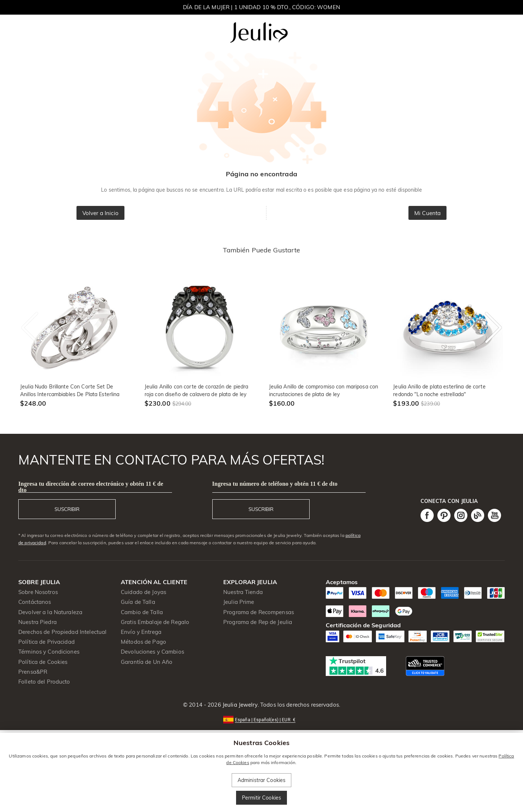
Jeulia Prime (239, 602)
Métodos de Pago (143, 642)
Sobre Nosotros (38, 592)
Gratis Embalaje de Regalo (155, 622)
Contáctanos (35, 602)
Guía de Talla (138, 602)
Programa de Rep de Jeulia (258, 622)
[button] (261, 719)
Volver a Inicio (100, 213)
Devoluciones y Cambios (152, 652)
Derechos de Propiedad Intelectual (62, 632)
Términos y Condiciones (49, 652)
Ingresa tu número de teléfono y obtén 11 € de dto (275, 484)
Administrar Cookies (262, 780)
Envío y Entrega (141, 632)
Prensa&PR (33, 672)
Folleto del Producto (44, 682)
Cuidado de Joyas (143, 592)
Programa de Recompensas (259, 612)
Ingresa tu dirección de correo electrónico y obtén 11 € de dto (91, 487)
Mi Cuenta (427, 213)
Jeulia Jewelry (239, 705)
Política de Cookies (43, 662)
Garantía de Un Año (147, 662)
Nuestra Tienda (243, 592)
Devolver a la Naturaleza (50, 612)
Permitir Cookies (261, 798)
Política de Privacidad (46, 642)
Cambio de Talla (142, 612)
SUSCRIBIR (67, 509)
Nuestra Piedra (38, 622)
